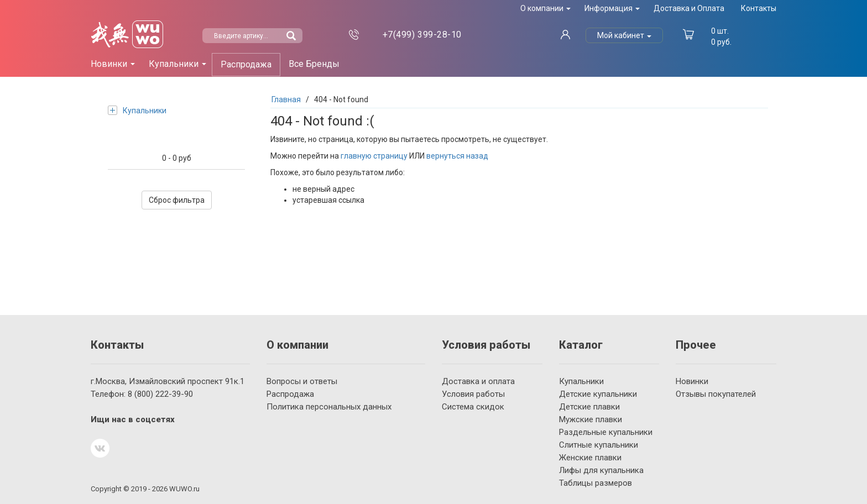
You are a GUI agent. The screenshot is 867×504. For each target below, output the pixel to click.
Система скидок (473, 407)
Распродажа (246, 64)
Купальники (137, 110)
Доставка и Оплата (689, 8)
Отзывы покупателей (716, 394)
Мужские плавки (591, 419)
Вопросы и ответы (302, 381)
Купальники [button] (177, 64)
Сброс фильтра (177, 200)
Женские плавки (590, 458)
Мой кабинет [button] (624, 35)
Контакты (759, 8)
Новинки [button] (113, 64)
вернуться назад (457, 156)
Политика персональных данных (329, 407)
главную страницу (374, 156)
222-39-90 (160, 394)
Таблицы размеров (596, 483)
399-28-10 (422, 35)
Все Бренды (314, 64)
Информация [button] (612, 8)
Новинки (692, 381)
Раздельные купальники (606, 432)
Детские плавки (589, 407)
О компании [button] (545, 8)
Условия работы (473, 394)
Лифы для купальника (601, 470)
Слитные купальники (599, 445)
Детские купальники (598, 394)
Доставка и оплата (478, 381)
